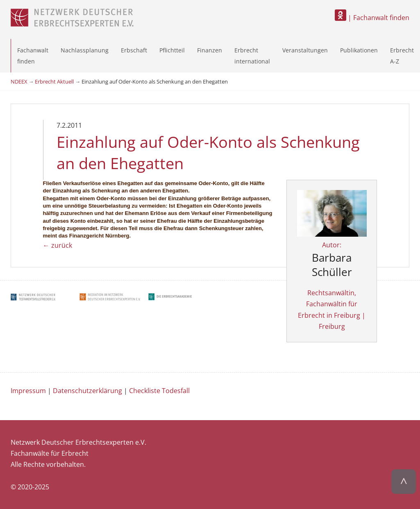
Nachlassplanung (85, 50)
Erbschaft (134, 50)
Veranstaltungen (305, 50)
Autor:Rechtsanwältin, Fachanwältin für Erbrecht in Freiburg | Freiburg (332, 270)
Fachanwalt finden (33, 56)
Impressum (28, 391)
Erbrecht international (252, 56)
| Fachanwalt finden (372, 18)
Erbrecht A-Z (402, 56)
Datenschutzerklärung (87, 391)
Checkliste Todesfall (159, 391)
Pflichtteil (172, 50)
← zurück (58, 245)
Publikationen (359, 50)
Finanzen (210, 50)
